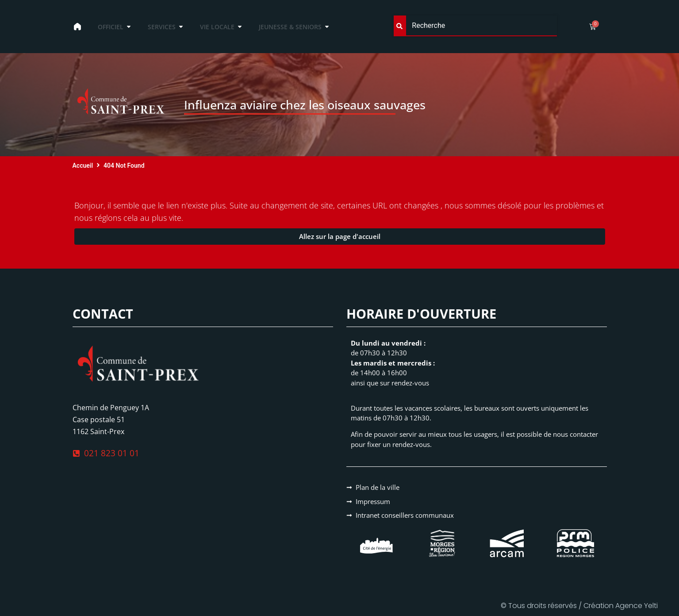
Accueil (83, 166)
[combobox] (475, 26)
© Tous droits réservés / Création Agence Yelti (579, 606)
